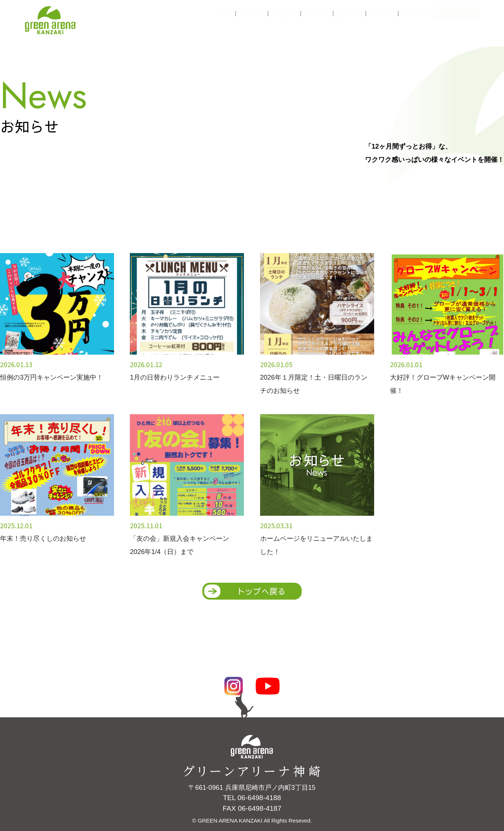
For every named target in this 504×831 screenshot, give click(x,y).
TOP (223, 18)
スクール (327, 18)
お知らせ (254, 18)
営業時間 (401, 18)
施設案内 (364, 18)
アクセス (438, 18)
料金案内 (291, 18)
